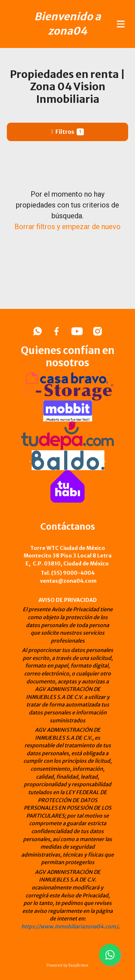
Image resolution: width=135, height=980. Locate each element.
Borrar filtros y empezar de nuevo (67, 227)
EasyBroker (78, 965)
